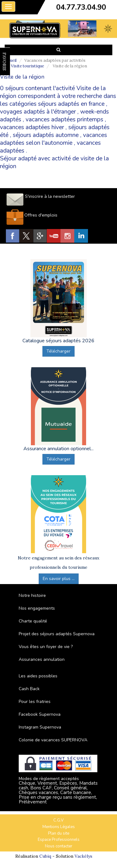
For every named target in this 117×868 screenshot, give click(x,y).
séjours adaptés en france (71, 104)
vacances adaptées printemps (64, 119)
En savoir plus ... (59, 579)
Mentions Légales (59, 827)
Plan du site (59, 833)
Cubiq (45, 856)
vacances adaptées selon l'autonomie (54, 139)
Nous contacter (59, 846)
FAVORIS (4, 61)
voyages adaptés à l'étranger (38, 112)
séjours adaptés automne (46, 135)
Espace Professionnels (59, 840)
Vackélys (83, 856)
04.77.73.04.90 (81, 7)
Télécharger (58, 351)
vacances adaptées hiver (32, 127)
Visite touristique (27, 66)
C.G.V (58, 820)
